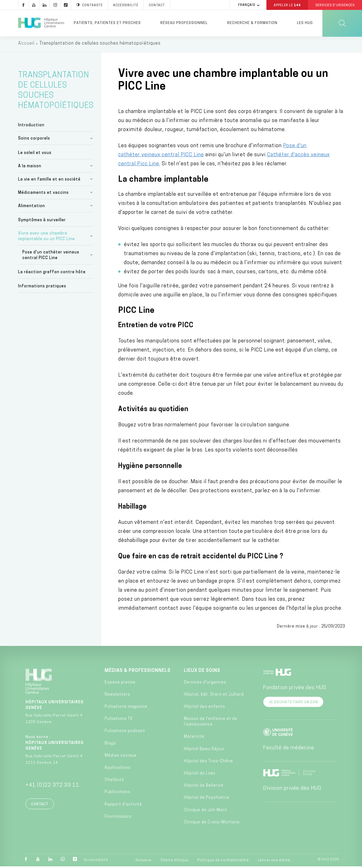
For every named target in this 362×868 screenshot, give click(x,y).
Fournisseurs (118, 818)
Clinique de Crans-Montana (212, 824)
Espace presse (120, 684)
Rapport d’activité (123, 806)
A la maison (30, 168)
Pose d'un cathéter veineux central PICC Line (51, 257)
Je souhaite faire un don (293, 704)
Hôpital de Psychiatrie (207, 799)
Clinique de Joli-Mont (205, 812)
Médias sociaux (121, 757)
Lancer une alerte (274, 862)
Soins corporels (34, 140)
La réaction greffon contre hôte (52, 274)
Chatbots (114, 782)
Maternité (194, 739)
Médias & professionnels (138, 673)
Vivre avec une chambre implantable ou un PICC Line (47, 238)
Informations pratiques (42, 288)
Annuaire (144, 862)
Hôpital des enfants (204, 708)
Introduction (31, 127)
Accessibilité (96, 862)
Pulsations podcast (125, 733)
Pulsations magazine (126, 708)
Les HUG (305, 23)
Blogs (110, 745)
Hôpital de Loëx (200, 775)
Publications (118, 794)
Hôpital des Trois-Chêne (208, 763)
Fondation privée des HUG (295, 690)
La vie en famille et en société (49, 181)
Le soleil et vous (35, 155)
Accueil (26, 45)
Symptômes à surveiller (42, 222)
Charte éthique (175, 862)
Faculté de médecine (289, 750)
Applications (118, 770)
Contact (40, 806)
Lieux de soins (202, 673)
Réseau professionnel (184, 23)
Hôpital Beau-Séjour (204, 751)
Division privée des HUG (292, 790)
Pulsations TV (119, 721)
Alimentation (32, 208)
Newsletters (117, 696)
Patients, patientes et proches (107, 23)
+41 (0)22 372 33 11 (52, 787)
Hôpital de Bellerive (204, 787)
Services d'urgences (205, 684)
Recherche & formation (252, 23)
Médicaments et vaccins (43, 195)
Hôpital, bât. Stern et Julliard (214, 696)
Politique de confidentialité (223, 862)
